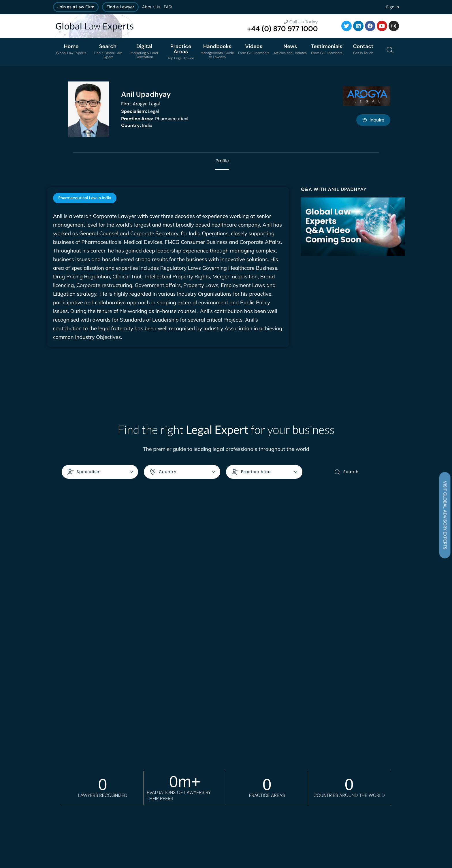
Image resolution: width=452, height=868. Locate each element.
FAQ (168, 7)
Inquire (373, 120)
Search (346, 472)
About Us (151, 7)
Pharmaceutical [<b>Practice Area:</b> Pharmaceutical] (155, 119)
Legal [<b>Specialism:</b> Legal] (140, 111)
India (137, 125)
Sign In (392, 7)
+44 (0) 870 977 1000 (282, 29)
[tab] (85, 198)
